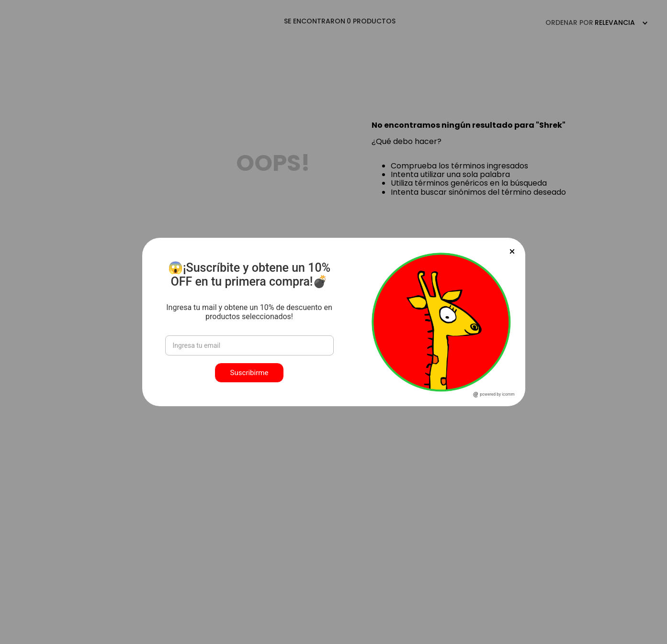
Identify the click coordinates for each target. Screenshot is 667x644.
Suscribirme (249, 373)
